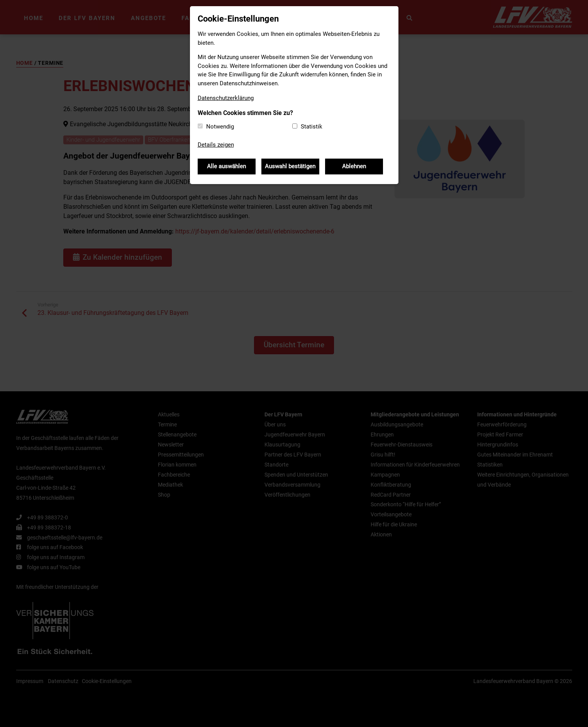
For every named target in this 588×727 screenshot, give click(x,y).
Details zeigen (216, 145)
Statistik (312, 127)
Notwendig (220, 127)
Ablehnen (354, 166)
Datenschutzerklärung (226, 98)
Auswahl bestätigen (290, 166)
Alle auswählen (226, 166)
